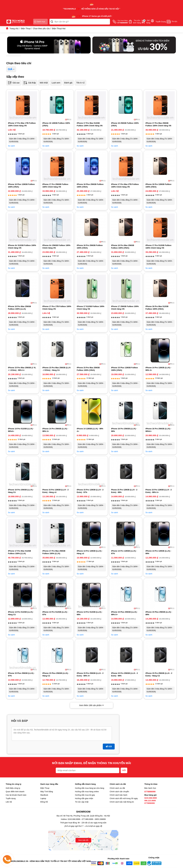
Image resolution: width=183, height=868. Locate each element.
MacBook (44, 795)
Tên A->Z (80, 83)
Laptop (43, 798)
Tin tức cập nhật (82, 802)
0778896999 (150, 792)
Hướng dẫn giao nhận (84, 798)
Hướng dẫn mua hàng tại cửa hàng (90, 788)
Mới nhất (44, 83)
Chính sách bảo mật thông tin (122, 802)
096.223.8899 (150, 801)
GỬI (124, 770)
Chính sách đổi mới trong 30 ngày (124, 798)
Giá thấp (30, 83)
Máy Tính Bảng (47, 792)
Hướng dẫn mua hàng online (87, 792)
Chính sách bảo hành (118, 795)
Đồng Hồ (44, 802)
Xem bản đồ (83, 840)
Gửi (109, 746)
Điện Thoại (45, 788)
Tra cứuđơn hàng (137, 22)
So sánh (11, 146)
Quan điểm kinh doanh (15, 792)
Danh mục (40, 22)
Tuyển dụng (11, 798)
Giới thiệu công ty (13, 788)
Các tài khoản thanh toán (16, 795)
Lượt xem (56, 83)
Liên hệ (9, 802)
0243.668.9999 (151, 798)
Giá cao (14, 83)
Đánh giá (68, 83)
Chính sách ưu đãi (117, 788)
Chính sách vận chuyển (119, 792)
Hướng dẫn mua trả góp (85, 795)
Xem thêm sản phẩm (92, 705)
